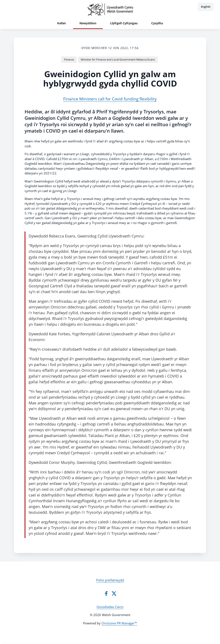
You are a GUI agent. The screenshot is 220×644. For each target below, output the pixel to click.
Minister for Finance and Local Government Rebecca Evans (118, 59)
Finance (69, 59)
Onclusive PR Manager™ (119, 623)
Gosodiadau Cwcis (110, 607)
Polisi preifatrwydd (110, 580)
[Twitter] (114, 593)
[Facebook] (106, 593)
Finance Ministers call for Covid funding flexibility (110, 99)
